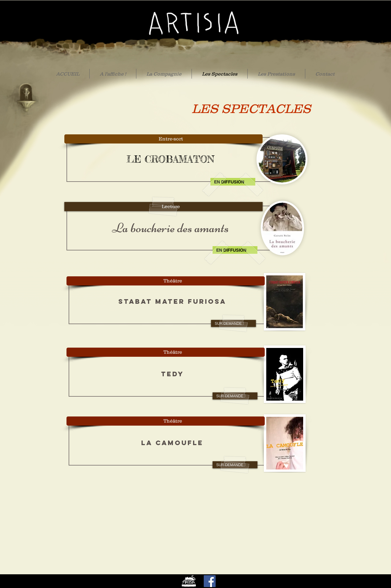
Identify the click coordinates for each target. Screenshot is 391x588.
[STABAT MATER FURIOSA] (172, 302)
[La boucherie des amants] (170, 228)
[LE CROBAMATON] (170, 159)
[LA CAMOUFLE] (172, 443)
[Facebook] (210, 581)
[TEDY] (172, 374)
